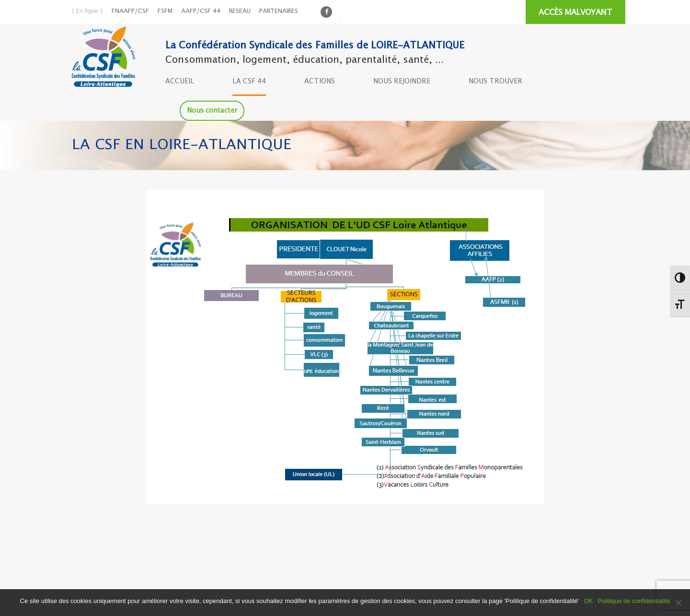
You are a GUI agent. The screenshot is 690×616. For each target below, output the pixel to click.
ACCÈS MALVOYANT (575, 13)
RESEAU (240, 11)
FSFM (165, 11)
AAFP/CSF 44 (201, 11)
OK (589, 601)
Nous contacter (212, 111)
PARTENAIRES (279, 11)
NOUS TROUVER (495, 81)
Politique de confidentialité (634, 601)
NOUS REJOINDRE (402, 81)
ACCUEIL (180, 81)
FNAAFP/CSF (130, 11)
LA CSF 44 (249, 81)
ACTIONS (320, 81)
